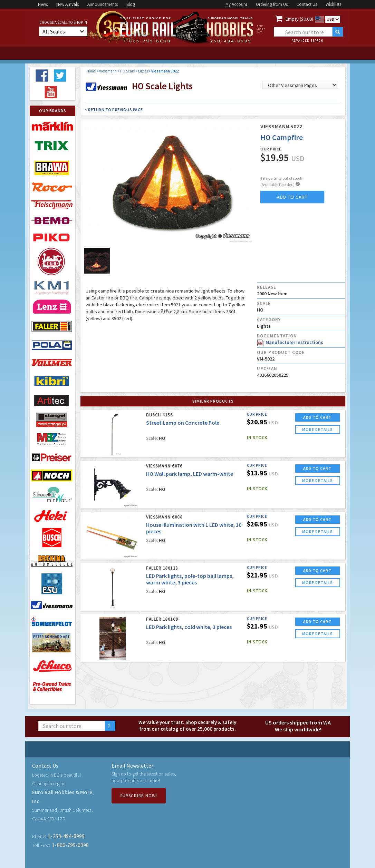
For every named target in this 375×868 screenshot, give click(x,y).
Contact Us (307, 4)
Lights (143, 71)
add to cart (292, 197)
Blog (131, 4)
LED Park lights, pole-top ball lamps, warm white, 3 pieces (190, 579)
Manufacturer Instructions (290, 342)
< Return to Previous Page (114, 110)
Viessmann (108, 71)
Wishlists (333, 4)
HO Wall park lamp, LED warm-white (190, 474)
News (43, 4)
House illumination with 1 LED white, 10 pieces (194, 528)
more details (318, 429)
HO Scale (127, 71)
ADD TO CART (317, 417)
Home (91, 71)
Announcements (103, 4)
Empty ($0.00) (299, 19)
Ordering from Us (272, 4)
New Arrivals (68, 4)
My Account (236, 4)
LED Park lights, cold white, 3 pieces (189, 627)
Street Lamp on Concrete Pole (183, 423)
